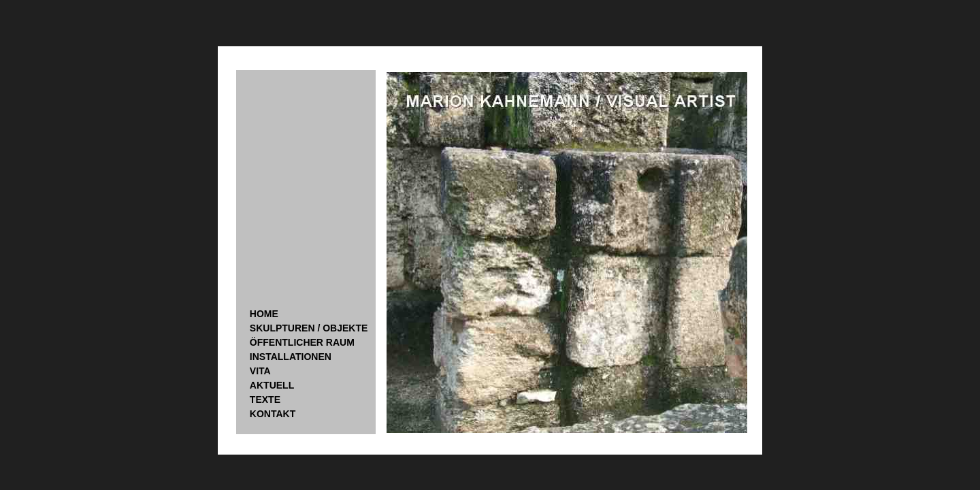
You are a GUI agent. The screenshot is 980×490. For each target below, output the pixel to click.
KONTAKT (273, 414)
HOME (264, 314)
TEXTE (265, 399)
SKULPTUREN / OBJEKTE (309, 328)
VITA (260, 371)
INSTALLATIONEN (291, 357)
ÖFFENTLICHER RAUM (302, 342)
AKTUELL (272, 385)
